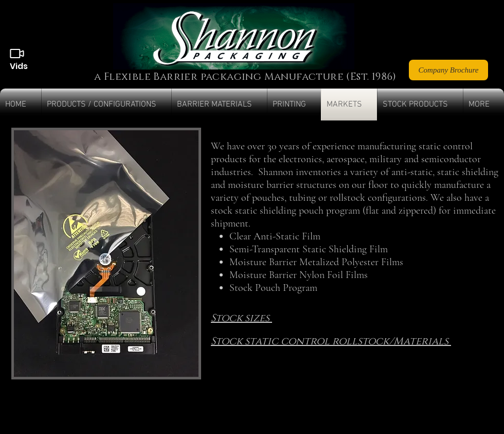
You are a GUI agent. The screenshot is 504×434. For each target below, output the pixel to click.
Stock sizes (241, 318)
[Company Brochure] (448, 70)
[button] (106, 105)
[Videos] (17, 54)
